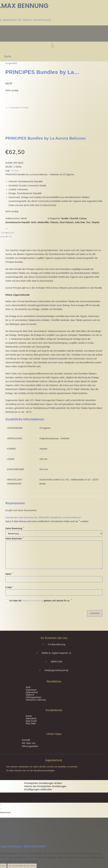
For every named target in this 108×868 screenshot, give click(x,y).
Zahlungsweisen (34, 697)
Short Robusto (67, 222)
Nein (3, 866)
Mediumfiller (43, 222)
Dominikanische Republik (18, 222)
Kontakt (26, 740)
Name (9, 574)
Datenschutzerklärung (33, 601)
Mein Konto (31, 721)
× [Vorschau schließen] (1, 805)
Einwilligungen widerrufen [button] (38, 789)
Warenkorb (31, 718)
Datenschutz (32, 692)
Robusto (54, 222)
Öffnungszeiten (30, 746)
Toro (88, 222)
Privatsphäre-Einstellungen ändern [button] (43, 783)
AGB (28, 687)
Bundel (65, 218)
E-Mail (10, 587)
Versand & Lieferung (36, 700)
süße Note (80, 222)
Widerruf (30, 695)
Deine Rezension (15, 539)
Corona (83, 218)
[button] (53, 46)
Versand (14, 171)
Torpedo (96, 222)
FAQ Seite (31, 723)
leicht (34, 222)
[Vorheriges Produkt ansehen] (9, 108)
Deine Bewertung (15, 528)
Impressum (31, 690)
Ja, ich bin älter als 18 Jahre (22, 866)
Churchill (74, 218)
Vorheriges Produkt (19, 108)
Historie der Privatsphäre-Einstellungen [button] (45, 786)
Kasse (29, 716)
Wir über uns (29, 743)
